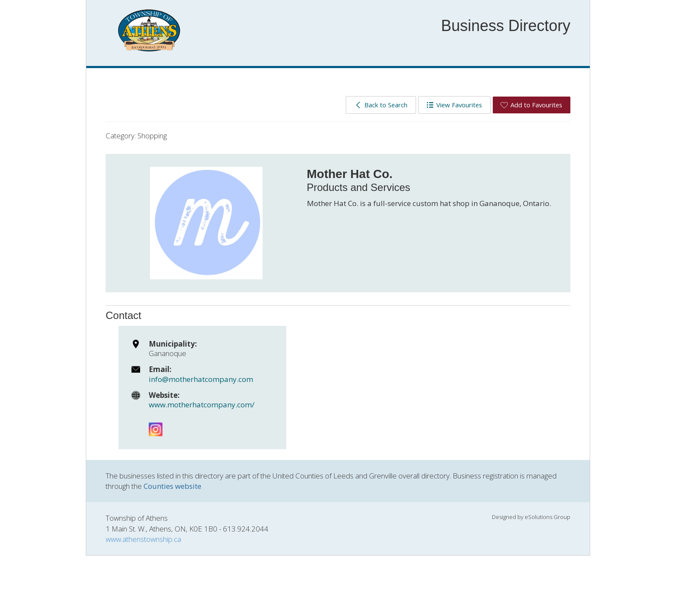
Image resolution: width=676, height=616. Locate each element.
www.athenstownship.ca (143, 539)
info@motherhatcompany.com (201, 379)
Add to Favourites (531, 105)
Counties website (172, 486)
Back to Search (381, 105)
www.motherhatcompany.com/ (202, 405)
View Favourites (454, 105)
